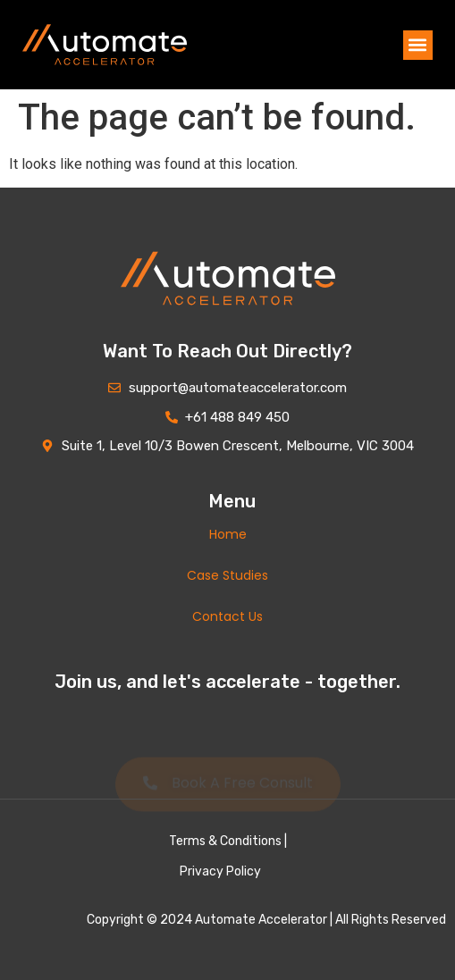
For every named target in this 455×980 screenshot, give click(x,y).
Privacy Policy (220, 871)
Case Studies (227, 575)
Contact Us (227, 616)
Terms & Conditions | (228, 841)
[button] (418, 45)
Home (228, 534)
